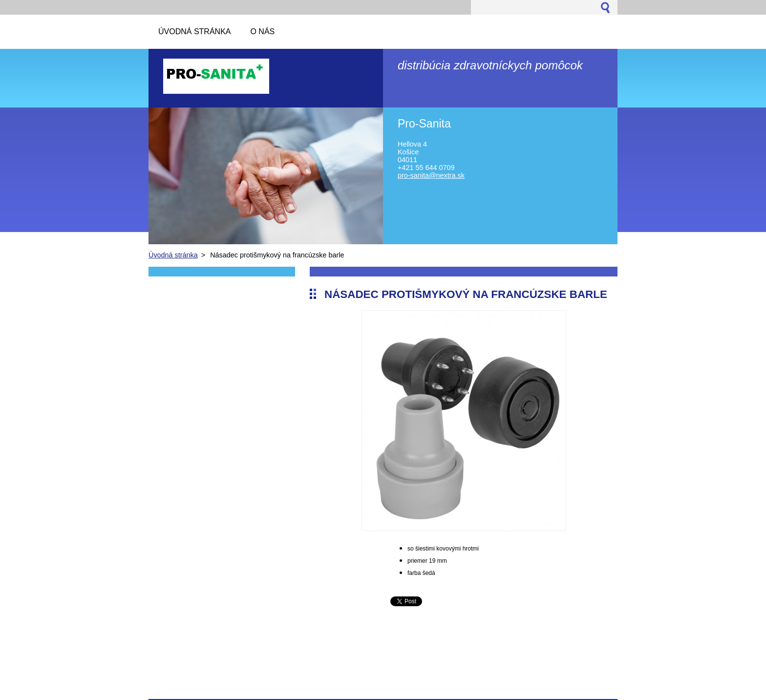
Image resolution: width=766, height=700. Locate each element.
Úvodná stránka (173, 255)
